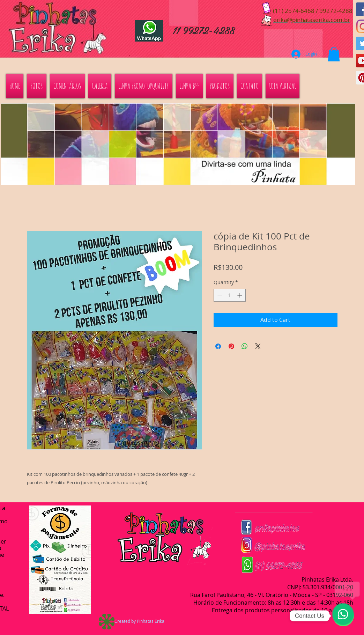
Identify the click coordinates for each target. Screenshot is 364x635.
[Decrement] (219, 295)
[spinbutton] (230, 295)
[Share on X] (258, 346)
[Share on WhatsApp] (245, 346)
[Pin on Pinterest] (231, 346)
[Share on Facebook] (218, 346)
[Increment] (240, 295)
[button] (334, 54)
